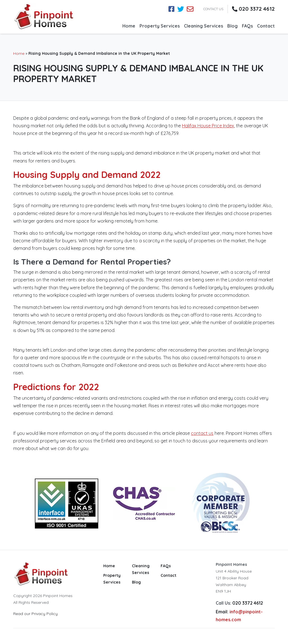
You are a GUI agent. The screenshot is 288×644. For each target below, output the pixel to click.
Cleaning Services (203, 26)
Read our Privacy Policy (35, 614)
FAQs (247, 26)
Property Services (160, 26)
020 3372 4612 (257, 9)
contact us (202, 433)
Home (129, 26)
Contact (266, 26)
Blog (232, 26)
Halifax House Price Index (208, 126)
